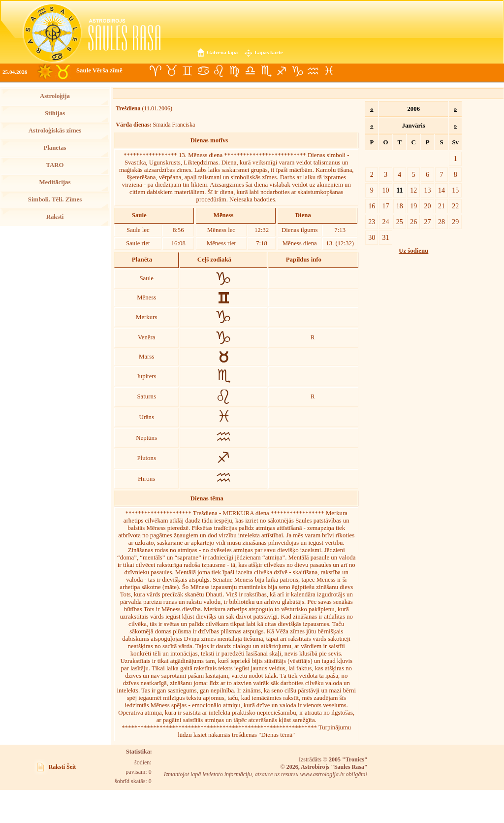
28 (441, 222)
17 (385, 206)
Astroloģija (55, 96)
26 (413, 222)
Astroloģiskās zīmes (55, 131)
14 (441, 190)
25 (400, 222)
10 (385, 190)
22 (455, 206)
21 (441, 206)
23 (372, 222)
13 (428, 190)
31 (385, 237)
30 (372, 237)
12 (413, 190)
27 (428, 222)
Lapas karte (269, 52)
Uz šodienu (413, 251)
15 (455, 190)
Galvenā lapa (222, 52)
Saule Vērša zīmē (99, 70)
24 (385, 222)
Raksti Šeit (63, 767)
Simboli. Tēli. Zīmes (55, 199)
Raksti (55, 217)
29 (455, 222)
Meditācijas (55, 182)
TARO (55, 165)
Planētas (55, 148)
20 (428, 206)
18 (400, 206)
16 (372, 206)
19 (413, 206)
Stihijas (55, 113)
